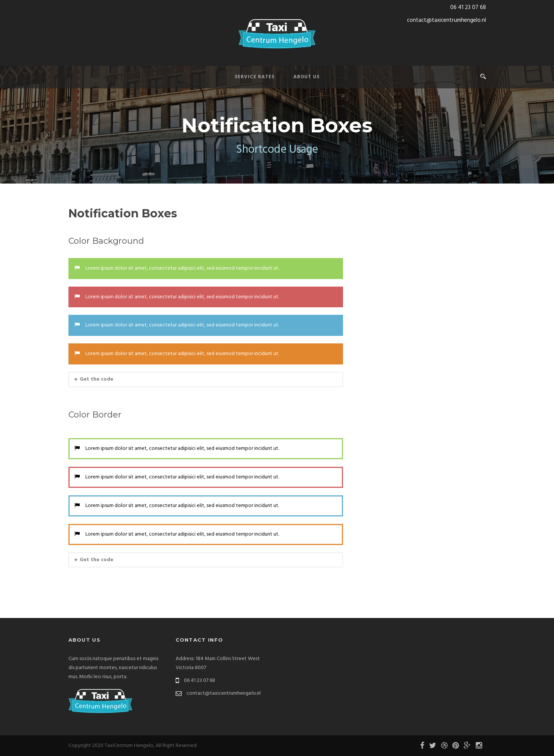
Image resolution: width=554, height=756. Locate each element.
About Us (307, 77)
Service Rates (255, 77)
